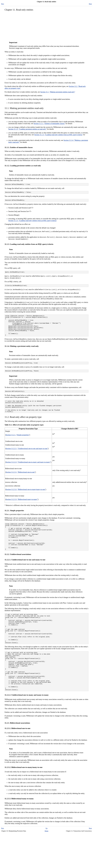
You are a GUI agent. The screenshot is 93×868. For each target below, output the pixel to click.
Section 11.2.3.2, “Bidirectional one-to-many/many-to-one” (26, 501)
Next (90, 4)
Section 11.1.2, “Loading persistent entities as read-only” (28, 129)
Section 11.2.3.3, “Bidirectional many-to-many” (22, 511)
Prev (3, 4)
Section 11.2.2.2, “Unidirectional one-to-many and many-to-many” (28, 473)
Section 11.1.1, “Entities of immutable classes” (49, 124)
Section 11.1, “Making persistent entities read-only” (58, 92)
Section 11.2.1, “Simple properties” (18, 446)
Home (46, 866)
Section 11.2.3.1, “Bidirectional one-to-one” (21, 483)
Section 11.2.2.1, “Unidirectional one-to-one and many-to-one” (27, 460)
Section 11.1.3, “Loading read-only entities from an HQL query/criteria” (59, 135)
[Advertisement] (47, 26)
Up (47, 863)
